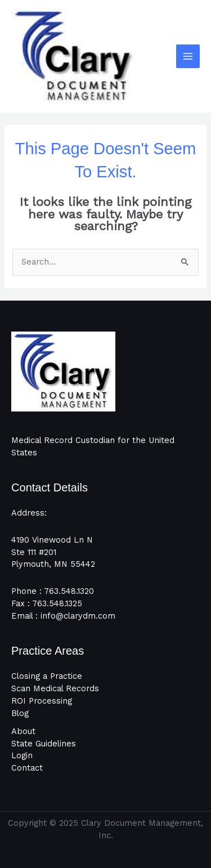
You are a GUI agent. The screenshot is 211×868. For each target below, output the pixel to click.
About (23, 731)
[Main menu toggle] (188, 56)
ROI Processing (42, 701)
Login (22, 755)
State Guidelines (44, 744)
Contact (27, 768)
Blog (20, 713)
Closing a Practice (47, 676)
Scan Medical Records (55, 688)
